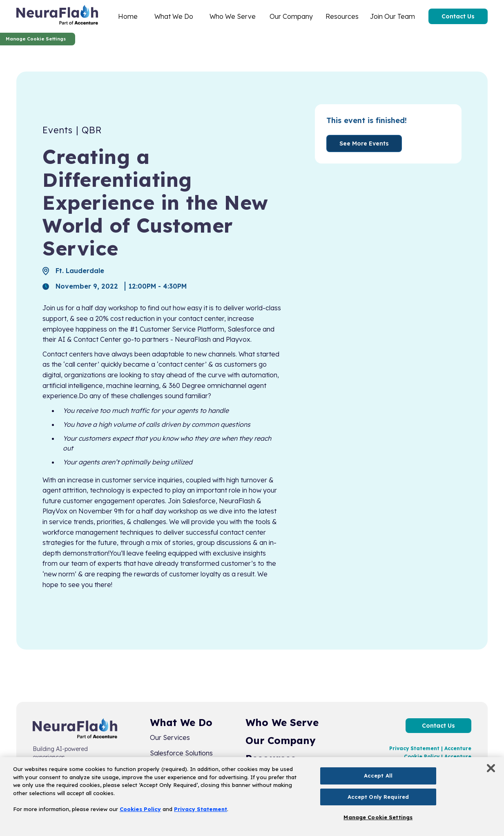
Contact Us (458, 16)
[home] (57, 16)
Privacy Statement (201, 809)
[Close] (491, 768)
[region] (252, 797)
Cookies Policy (140, 809)
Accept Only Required (378, 797)
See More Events (364, 143)
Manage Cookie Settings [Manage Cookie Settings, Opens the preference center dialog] (378, 817)
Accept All (378, 775)
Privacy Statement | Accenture (430, 748)
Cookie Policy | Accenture (438, 756)
